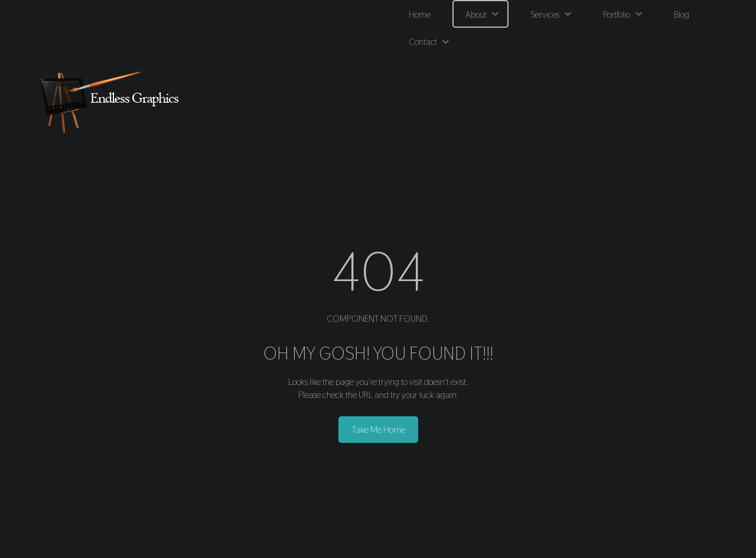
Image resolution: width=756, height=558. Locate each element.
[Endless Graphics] (112, 102)
